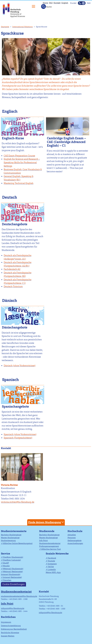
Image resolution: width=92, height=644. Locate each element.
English (65, 3)
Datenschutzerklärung (11, 626)
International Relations (23, 27)
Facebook (52, 558)
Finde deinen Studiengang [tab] (46, 522)
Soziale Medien (8, 636)
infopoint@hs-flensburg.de (13, 608)
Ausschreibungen (75, 543)
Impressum (6, 622)
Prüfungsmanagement (49, 546)
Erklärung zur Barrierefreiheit (14, 629)
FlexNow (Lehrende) (12, 560)
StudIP (6, 563)
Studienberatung (8, 540)
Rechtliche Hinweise (10, 633)
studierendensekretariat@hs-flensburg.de (19, 596)
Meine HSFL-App (53, 572)
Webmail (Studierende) (13, 569)
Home (45, 3)
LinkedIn (52, 569)
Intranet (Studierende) (11, 574)
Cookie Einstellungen (14, 584)
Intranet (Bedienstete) (12, 577)
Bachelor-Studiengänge (11, 535)
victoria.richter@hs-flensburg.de (18, 502)
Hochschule (75, 531)
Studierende (47, 531)
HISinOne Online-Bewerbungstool (18, 543)
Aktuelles (72, 535)
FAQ (51, 3)
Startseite (5, 27)
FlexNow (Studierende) (13, 557)
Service (6, 554)
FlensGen (7, 580)
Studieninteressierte (14, 531)
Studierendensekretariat (50, 543)
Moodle (6, 566)
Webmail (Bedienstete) (13, 572)
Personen (72, 538)
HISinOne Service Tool (51, 549)
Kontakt (57, 3)
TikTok (51, 567)
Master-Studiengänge (10, 538)
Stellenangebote (75, 540)
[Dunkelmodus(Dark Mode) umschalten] (82, 3)
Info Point (43, 540)
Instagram (52, 564)
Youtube (51, 561)
